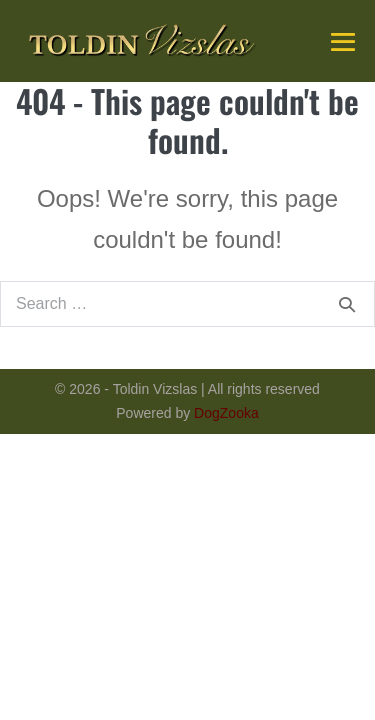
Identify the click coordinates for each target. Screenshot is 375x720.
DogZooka (226, 413)
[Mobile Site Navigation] (343, 42)
